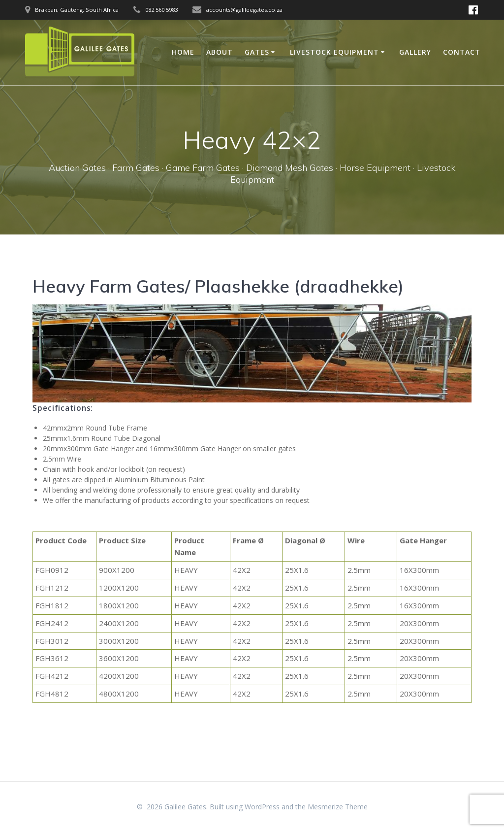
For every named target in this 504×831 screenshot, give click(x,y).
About (220, 52)
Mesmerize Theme (338, 807)
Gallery (415, 52)
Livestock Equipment (334, 52)
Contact (462, 52)
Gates (257, 52)
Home (183, 52)
